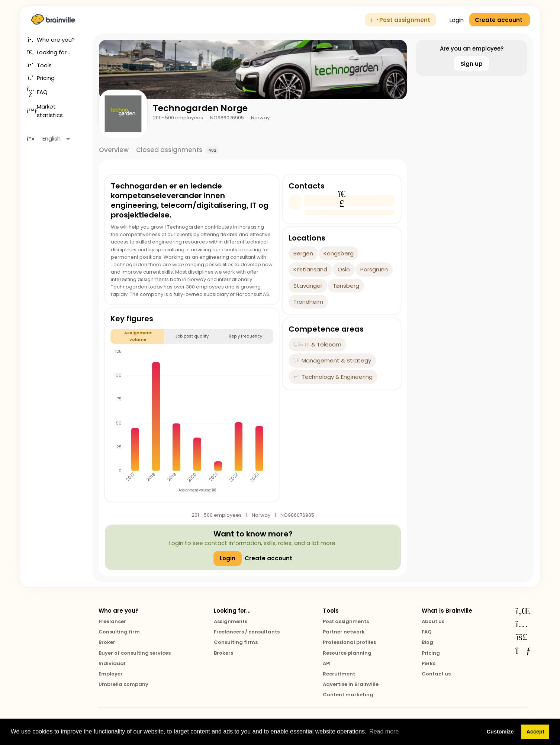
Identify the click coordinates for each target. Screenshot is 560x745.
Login (453, 20)
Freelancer (112, 621)
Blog (427, 642)
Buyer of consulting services (135, 653)
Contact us (436, 674)
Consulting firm (119, 632)
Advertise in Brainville (351, 684)
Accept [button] (535, 732)
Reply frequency (245, 336)
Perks (429, 663)
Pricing (431, 653)
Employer (111, 674)
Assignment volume (138, 336)
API (327, 663)
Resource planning (347, 653)
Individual (112, 663)
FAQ (427, 632)
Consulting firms (236, 642)
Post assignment (401, 20)
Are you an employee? (472, 49)
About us (433, 621)
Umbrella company (123, 684)
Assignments (231, 621)
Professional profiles (349, 642)
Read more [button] (384, 731)
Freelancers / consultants (247, 632)
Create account (268, 558)
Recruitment (339, 674)
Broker (107, 642)
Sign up (472, 64)
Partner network (344, 632)
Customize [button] (500, 732)
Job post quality (192, 336)
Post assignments (346, 621)
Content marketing (348, 695)
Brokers (223, 653)
